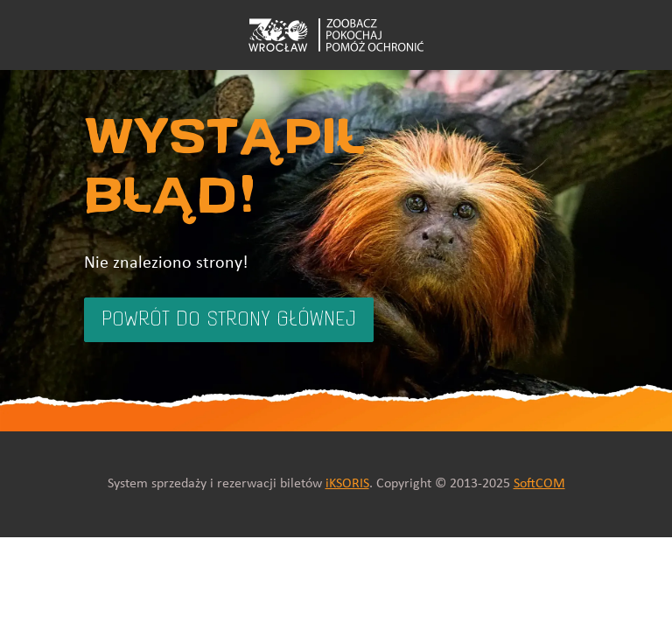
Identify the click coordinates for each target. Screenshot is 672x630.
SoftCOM (539, 484)
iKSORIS (347, 484)
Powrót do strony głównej (229, 320)
